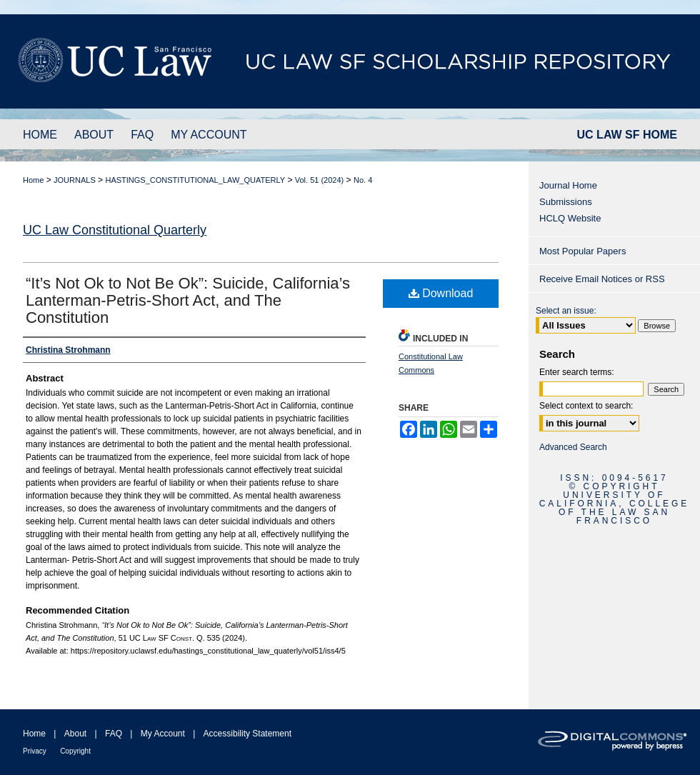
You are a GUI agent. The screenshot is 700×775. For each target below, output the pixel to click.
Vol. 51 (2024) (320, 180)
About (75, 734)
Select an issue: (566, 311)
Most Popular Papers (582, 251)
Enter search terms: (577, 372)
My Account (163, 734)
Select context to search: (586, 406)
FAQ (114, 734)
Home (33, 180)
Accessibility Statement (247, 734)
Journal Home (568, 185)
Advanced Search (573, 447)
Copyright (75, 751)
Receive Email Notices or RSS (602, 279)
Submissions (566, 202)
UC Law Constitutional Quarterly (115, 230)
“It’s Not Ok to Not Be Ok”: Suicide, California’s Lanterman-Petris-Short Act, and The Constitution (188, 300)
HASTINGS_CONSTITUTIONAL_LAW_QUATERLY (195, 180)
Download (441, 293)
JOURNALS (75, 180)
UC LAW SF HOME (627, 135)
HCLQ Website (570, 218)
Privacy (35, 751)
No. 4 (363, 180)
